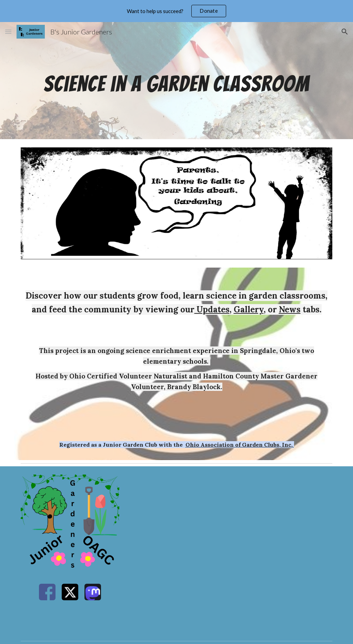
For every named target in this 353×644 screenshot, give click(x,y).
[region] (176, 11)
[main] (177, 80)
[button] (8, 32)
